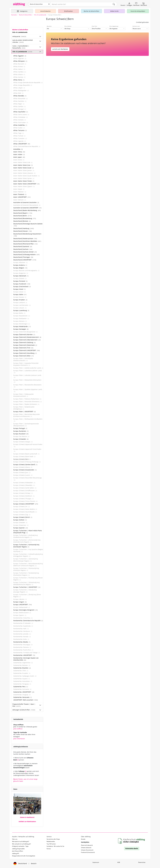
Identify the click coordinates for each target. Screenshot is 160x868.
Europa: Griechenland (22, 286)
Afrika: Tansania (20, 130)
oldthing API (16, 853)
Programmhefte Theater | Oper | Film (24, 705)
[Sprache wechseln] (123, 4)
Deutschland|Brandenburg (25, 218)
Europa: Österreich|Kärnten (24, 334)
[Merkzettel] (136, 4)
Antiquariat (19, 36)
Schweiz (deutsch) (86, 847)
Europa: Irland (19, 289)
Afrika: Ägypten (20, 56)
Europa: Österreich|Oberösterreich (27, 340)
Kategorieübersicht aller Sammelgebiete (24, 856)
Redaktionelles (51, 841)
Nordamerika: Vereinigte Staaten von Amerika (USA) (26, 659)
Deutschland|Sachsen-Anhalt (25, 252)
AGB (119, 862)
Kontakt (83, 839)
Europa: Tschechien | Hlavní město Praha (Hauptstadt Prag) (28, 531)
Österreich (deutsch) (87, 845)
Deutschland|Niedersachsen (25, 238)
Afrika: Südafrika (20, 125)
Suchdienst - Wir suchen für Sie (55, 846)
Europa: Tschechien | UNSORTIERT (27, 587)
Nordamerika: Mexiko (22, 642)
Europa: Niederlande (22, 326)
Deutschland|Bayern (23, 213)
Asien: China (19, 152)
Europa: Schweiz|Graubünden (25, 470)
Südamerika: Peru (21, 686)
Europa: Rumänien (21, 431)
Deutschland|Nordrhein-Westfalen (27, 241)
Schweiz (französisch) (87, 850)
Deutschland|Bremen (22, 221)
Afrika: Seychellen (21, 112)
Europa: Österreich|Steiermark (25, 345)
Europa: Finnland (20, 281)
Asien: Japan (19, 157)
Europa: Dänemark (21, 276)
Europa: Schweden (21, 439)
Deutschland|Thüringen (23, 257)
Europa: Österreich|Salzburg (24, 342)
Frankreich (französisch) (88, 852)
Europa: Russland (21, 434)
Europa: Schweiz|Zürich (23, 517)
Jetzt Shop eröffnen (18, 851)
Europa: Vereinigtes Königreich (25, 610)
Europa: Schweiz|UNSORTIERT (26, 504)
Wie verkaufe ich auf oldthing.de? (21, 844)
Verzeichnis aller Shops (53, 839)
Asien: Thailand (20, 194)
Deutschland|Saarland (23, 246)
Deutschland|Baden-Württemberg (27, 210)
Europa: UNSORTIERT (22, 604)
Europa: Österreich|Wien (24, 356)
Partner (49, 848)
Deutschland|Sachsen (23, 249)
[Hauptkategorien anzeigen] (22, 11)
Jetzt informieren (19, 738)
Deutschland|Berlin (22, 216)
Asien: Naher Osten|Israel (24, 168)
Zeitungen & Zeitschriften (24, 710)
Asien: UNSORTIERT (22, 197)
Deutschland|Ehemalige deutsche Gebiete (28, 225)
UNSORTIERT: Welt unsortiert (26, 700)
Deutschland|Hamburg (24, 228)
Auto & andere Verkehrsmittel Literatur (23, 41)
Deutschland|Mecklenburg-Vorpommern (27, 235)
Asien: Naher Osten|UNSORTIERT (26, 184)
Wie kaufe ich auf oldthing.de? (21, 841)
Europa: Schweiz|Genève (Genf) (25, 464)
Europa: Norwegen (21, 329)
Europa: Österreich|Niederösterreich (27, 337)
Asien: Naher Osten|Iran (23, 165)
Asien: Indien (19, 154)
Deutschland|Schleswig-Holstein (26, 254)
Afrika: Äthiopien (20, 61)
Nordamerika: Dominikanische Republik (28, 620)
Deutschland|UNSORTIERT (25, 260)
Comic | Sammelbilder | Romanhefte (21, 47)
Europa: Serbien (20, 520)
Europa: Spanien (21, 528)
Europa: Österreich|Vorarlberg (25, 353)
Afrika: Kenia (19, 80)
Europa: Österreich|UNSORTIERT (27, 350)
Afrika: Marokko (20, 96)
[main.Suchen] (114, 4)
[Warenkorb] (144, 4)
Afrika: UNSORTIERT (22, 144)
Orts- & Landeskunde (22, 52)
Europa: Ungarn (20, 602)
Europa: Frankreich (22, 284)
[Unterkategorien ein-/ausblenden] (40, 36)
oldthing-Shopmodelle (18, 848)
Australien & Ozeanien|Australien (26, 202)
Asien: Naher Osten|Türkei (24, 181)
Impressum (96, 862)
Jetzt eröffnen (18, 729)
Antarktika (18, 149)
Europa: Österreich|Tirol (23, 348)
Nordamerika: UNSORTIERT (24, 655)
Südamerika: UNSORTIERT (24, 692)
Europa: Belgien (20, 268)
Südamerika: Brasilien (22, 668)
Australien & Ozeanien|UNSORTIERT (27, 208)
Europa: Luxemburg (21, 310)
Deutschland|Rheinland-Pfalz (25, 244)
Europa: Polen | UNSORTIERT (24, 411)
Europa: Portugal (20, 428)
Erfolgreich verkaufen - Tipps (20, 846)
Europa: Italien (20, 294)
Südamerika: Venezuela (23, 697)
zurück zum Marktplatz (60, 49)
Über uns (15, 839)
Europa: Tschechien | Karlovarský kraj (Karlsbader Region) (26, 546)
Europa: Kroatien (20, 300)
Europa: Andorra (20, 265)
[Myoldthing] (130, 4)
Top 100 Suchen (51, 844)
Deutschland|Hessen (22, 231)
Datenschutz (142, 862)
